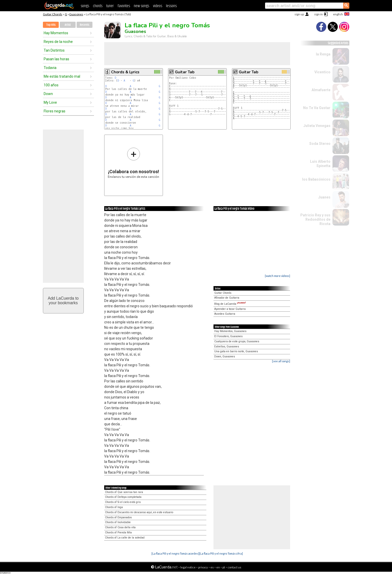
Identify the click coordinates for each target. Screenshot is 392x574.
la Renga (323, 54)
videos (158, 6)
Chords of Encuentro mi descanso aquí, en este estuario (139, 512)
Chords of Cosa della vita (120, 527)
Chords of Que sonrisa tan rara (124, 492)
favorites (124, 6)
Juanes (324, 197)
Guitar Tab (185, 72)
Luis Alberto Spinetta (320, 164)
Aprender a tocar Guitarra (230, 309)
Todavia (50, 68)
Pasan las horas (56, 59)
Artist (68, 25)
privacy (203, 567)
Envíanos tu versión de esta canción (133, 163)
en (218, 567)
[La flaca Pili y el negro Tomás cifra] (221, 553)
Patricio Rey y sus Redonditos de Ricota (315, 219)
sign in (318, 14)
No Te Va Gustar (317, 108)
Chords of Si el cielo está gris (123, 502)
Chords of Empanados (118, 517)
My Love (50, 102)
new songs (141, 6)
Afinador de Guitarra (227, 298)
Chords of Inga (114, 507)
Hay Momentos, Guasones (230, 331)
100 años (51, 85)
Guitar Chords (53, 14)
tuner (110, 6)
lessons (171, 6)
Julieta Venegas (317, 126)
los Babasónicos (316, 179)
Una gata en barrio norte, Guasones (236, 351)
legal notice (188, 567)
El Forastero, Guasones (228, 336)
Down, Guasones (225, 356)
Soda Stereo (320, 144)
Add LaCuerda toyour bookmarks (63, 301)
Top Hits (51, 25)
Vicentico (322, 72)
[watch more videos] (277, 276)
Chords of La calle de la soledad (125, 538)
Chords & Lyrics (125, 72)
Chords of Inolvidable (118, 522)
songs (85, 6)
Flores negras (55, 111)
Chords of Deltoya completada (123, 497)
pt (224, 567)
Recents (84, 25)
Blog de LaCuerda (230, 304)
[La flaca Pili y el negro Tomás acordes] (175, 553)
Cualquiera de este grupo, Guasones (237, 341)
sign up (299, 14)
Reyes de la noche (58, 42)
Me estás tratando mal (62, 76)
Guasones (76, 14)
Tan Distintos (54, 50)
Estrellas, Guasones (227, 347)
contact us (234, 567)
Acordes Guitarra (225, 314)
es (212, 567)
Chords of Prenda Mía (118, 532)
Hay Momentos (56, 33)
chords (98, 6)
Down (48, 94)
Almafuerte (321, 90)
